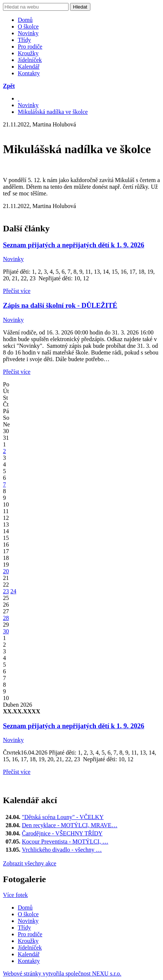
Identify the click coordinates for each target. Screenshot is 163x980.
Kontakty (29, 73)
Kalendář (29, 67)
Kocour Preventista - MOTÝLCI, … (65, 842)
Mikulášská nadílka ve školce (53, 112)
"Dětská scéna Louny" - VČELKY (63, 817)
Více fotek (15, 895)
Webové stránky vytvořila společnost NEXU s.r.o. (62, 974)
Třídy (24, 40)
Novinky (28, 33)
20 (6, 571)
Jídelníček (30, 60)
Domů (25, 20)
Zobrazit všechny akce (30, 863)
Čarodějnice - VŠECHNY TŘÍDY (62, 833)
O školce (28, 27)
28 (6, 618)
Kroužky (28, 53)
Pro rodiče (30, 47)
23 (6, 591)
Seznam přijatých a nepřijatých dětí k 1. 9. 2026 (74, 245)
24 (13, 591)
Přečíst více (17, 291)
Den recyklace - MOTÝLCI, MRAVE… (70, 825)
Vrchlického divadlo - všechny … (62, 850)
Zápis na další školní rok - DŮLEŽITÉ (60, 305)
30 (6, 631)
